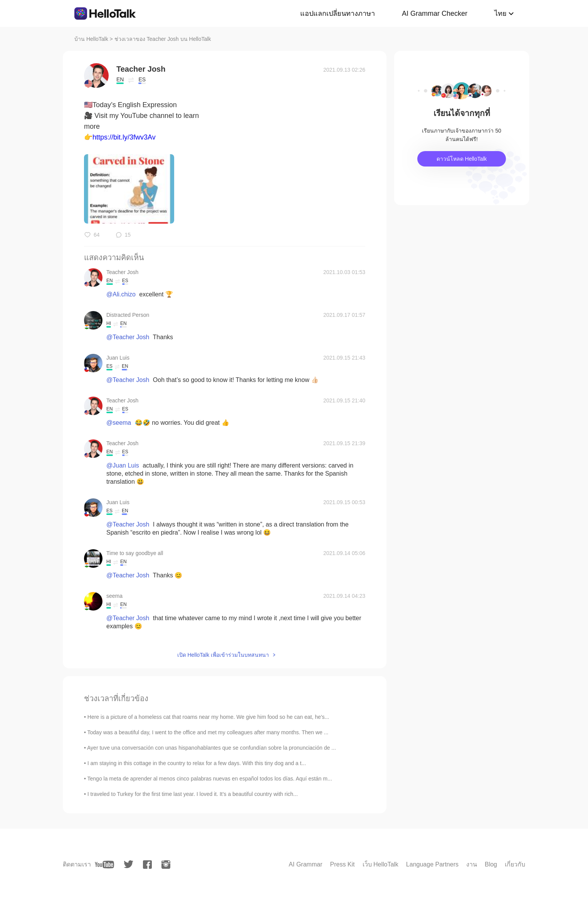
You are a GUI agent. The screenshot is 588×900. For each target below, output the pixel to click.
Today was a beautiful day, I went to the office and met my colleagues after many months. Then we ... (208, 732)
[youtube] (104, 865)
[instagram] (166, 865)
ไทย (501, 13)
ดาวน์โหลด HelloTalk (462, 159)
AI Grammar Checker (435, 13)
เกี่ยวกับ (515, 864)
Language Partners (432, 864)
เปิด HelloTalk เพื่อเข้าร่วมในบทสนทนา (223, 655)
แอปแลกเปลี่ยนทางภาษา (338, 13)
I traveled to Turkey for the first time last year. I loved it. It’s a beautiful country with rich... (193, 794)
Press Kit (342, 864)
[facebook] (147, 865)
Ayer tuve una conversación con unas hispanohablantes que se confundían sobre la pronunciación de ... (212, 748)
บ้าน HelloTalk (91, 39)
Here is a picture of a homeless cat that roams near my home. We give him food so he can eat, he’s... (208, 717)
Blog (491, 864)
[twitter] (129, 864)
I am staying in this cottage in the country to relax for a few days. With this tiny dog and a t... (197, 763)
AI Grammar (305, 864)
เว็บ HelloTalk (381, 864)
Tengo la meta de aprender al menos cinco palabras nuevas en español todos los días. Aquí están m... (210, 779)
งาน (472, 864)
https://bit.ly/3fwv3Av (124, 137)
